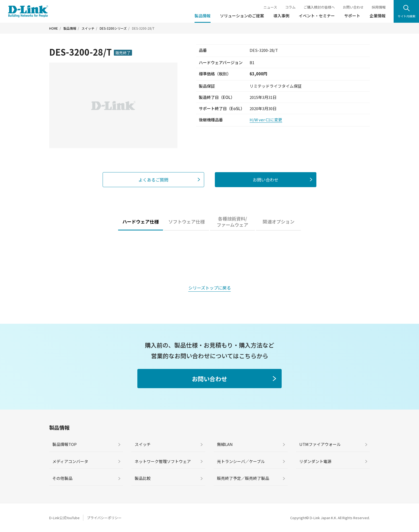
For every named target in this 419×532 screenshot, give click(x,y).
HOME (54, 28)
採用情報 (379, 7)
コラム (290, 7)
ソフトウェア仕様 (187, 221)
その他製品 (62, 478)
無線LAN (225, 444)
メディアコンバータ (70, 461)
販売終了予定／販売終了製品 (243, 478)
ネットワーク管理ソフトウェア (163, 461)
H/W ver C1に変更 (266, 120)
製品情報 (203, 16)
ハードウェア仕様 (141, 221)
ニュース (270, 7)
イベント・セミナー (317, 16)
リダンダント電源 (315, 461)
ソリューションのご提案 (242, 16)
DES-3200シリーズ (113, 28)
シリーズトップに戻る (210, 288)
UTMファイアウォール (320, 444)
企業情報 (378, 16)
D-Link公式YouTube (64, 518)
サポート (352, 16)
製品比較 (143, 478)
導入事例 (281, 16)
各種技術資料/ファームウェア (232, 222)
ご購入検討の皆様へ (319, 7)
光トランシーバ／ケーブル (241, 461)
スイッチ (88, 28)
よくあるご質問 (153, 180)
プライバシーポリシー (104, 518)
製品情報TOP (65, 444)
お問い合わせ (353, 7)
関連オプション (279, 221)
